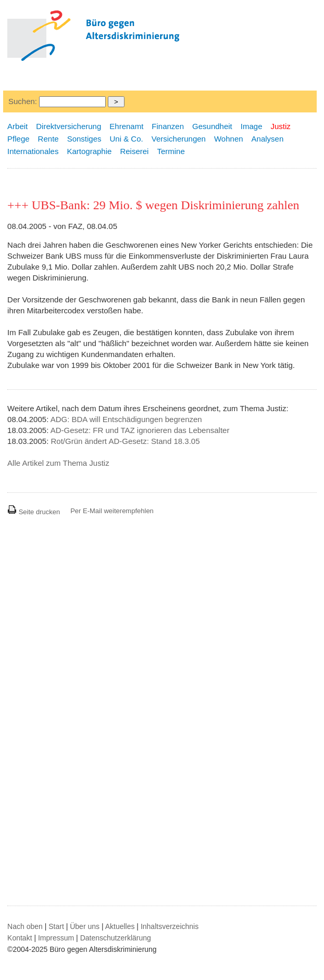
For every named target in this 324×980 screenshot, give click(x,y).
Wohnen (229, 139)
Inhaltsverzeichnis (170, 926)
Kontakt (20, 938)
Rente (48, 139)
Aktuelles (120, 926)
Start (56, 926)
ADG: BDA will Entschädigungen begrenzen (126, 419)
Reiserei (134, 151)
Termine (171, 151)
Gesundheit (212, 126)
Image (252, 126)
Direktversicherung (68, 126)
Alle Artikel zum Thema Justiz (58, 463)
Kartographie (89, 151)
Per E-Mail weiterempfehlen (112, 511)
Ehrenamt (126, 126)
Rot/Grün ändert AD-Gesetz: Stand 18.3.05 (125, 441)
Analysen (268, 139)
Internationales (33, 151)
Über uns (85, 926)
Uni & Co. (127, 139)
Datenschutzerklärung (116, 938)
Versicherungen (179, 139)
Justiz (281, 126)
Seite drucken (34, 512)
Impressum (56, 938)
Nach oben (25, 926)
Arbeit (17, 126)
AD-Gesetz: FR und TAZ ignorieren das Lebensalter (140, 430)
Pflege (18, 139)
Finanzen (168, 126)
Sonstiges (84, 139)
